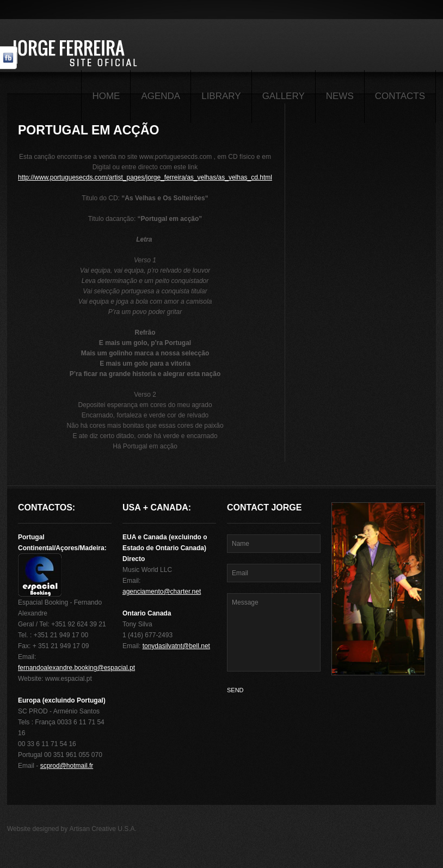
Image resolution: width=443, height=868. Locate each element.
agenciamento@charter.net (162, 592)
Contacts (400, 96)
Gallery (284, 96)
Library (221, 96)
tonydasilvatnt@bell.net (176, 646)
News (340, 96)
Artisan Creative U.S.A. (103, 829)
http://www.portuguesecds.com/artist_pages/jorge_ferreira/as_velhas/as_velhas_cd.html (145, 177)
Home (106, 96)
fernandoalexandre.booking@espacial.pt (76, 668)
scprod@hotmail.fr (67, 766)
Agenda (161, 96)
